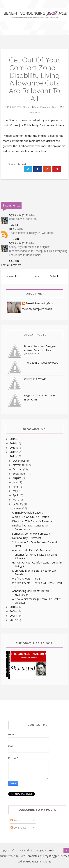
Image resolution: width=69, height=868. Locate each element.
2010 (13, 607)
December (19, 461)
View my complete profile (37, 309)
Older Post (56, 276)
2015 (13, 439)
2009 (13, 611)
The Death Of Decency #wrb (41, 363)
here (62, 125)
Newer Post (14, 276)
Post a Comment (11, 265)
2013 (13, 448)
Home (35, 276)
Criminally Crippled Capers (28, 513)
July (15, 482)
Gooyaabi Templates (39, 861)
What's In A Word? (35, 379)
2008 (13, 616)
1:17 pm (14, 239)
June (16, 487)
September (20, 474)
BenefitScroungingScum (40, 303)
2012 (13, 452)
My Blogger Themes (57, 856)
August (17, 478)
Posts (15, 820)
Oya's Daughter (18, 215)
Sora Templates (29, 856)
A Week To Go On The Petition (31, 517)
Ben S (13, 229)
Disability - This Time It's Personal (32, 521)
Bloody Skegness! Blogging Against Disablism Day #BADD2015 (40, 350)
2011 (13, 456)
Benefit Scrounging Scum (37, 850)
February (18, 504)
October (18, 469)
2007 (13, 620)
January (17, 508)
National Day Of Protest (27, 538)
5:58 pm (14, 261)
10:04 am (15, 225)
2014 (13, 443)
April (16, 495)
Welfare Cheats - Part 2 (26, 579)
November (19, 465)
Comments (18, 828)
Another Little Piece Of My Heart (32, 550)
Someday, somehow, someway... (32, 534)
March (17, 499)
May (16, 491)
